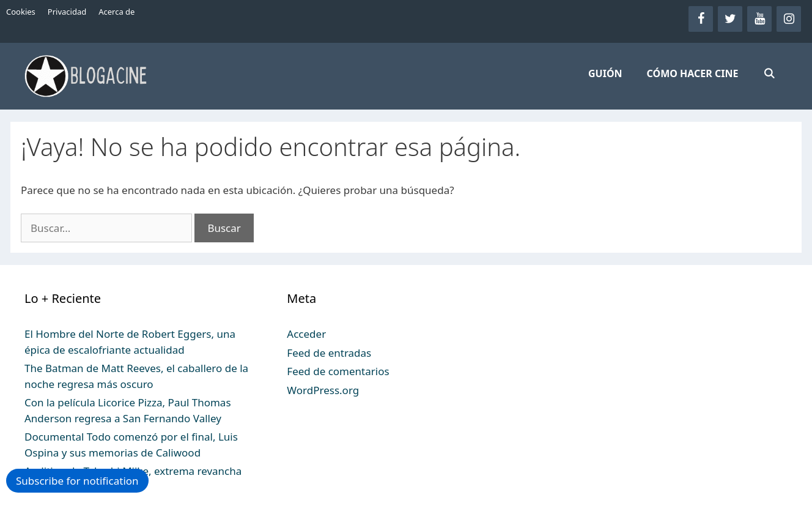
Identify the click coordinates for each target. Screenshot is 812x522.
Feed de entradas (329, 353)
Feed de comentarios (338, 371)
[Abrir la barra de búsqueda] (769, 73)
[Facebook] (701, 19)
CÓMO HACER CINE (693, 73)
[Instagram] (789, 19)
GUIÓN (605, 73)
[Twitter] (730, 19)
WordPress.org (323, 390)
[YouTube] (759, 19)
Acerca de (116, 12)
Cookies (21, 12)
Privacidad (67, 12)
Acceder (306, 334)
